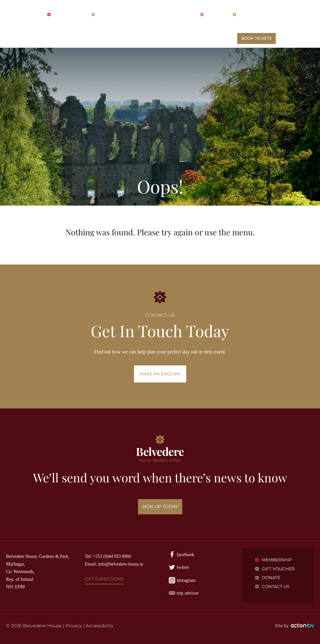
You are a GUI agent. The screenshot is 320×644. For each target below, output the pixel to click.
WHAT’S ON (142, 38)
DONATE (211, 15)
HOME (56, 38)
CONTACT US (248, 15)
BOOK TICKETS (256, 38)
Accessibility (100, 626)
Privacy (74, 626)
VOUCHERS (106, 15)
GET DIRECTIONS (104, 579)
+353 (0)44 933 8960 (112, 556)
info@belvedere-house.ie (121, 564)
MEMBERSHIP (64, 15)
